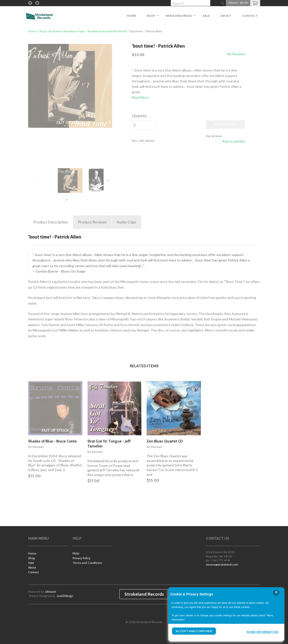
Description (51, 222)
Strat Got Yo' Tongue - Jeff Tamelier (109, 444)
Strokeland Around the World (107, 31)
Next (108, 181)
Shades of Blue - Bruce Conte (52, 441)
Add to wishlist (234, 141)
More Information (262, 632)
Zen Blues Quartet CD (165, 441)
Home (32, 31)
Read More (140, 97)
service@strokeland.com (222, 564)
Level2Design (65, 596)
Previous (32, 181)
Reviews (92, 222)
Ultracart (51, 592)
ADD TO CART (226, 125)
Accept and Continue (194, 631)
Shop (42, 31)
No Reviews (236, 54)
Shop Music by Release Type (67, 31)
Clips (126, 222)
